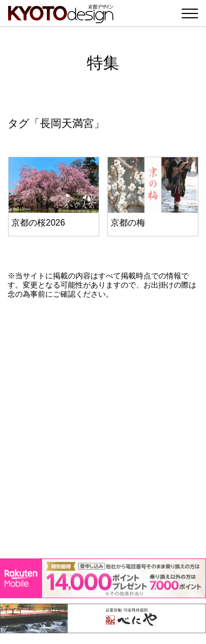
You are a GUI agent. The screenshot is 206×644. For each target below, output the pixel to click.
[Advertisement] (103, 429)
